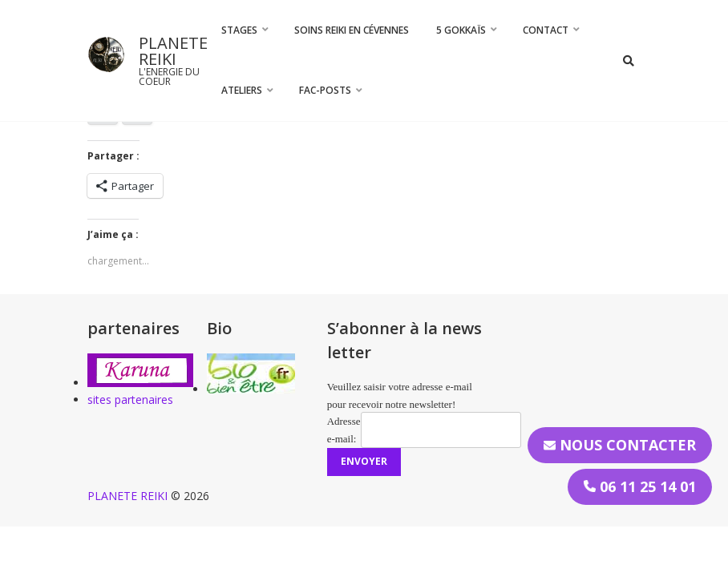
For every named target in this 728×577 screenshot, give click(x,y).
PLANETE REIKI (173, 51)
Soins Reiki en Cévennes (352, 30)
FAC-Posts (325, 90)
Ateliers (242, 90)
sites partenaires (130, 399)
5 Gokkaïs (461, 30)
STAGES (239, 30)
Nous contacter (620, 445)
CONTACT (546, 30)
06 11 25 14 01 (640, 486)
